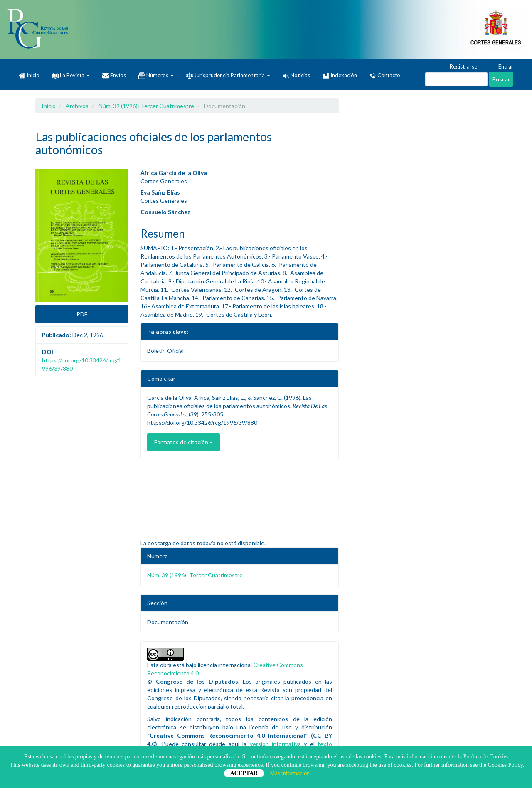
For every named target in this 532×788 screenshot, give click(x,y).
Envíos (114, 76)
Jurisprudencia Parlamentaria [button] (228, 76)
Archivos (77, 106)
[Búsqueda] (456, 79)
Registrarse (459, 67)
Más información (290, 773)
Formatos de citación (183, 442)
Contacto (385, 76)
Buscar (501, 79)
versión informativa (275, 744)
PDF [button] (82, 314)
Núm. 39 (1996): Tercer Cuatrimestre (146, 106)
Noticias (296, 75)
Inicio (29, 76)
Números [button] (156, 76)
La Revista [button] (71, 75)
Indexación (340, 76)
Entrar (502, 67)
